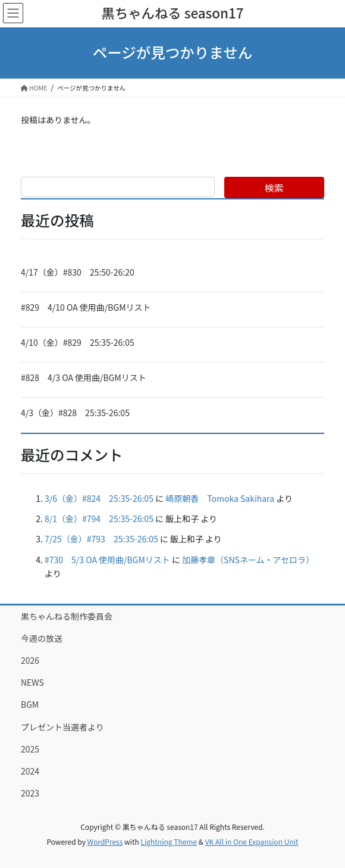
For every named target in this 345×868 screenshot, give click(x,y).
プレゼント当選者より (62, 727)
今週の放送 (42, 638)
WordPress (105, 842)
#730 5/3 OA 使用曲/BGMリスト (107, 560)
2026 (30, 660)
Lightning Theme (169, 842)
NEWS (32, 682)
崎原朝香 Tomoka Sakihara (220, 498)
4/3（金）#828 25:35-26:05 (75, 413)
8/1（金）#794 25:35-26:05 (99, 519)
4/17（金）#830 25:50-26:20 (78, 272)
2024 (30, 771)
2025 (30, 749)
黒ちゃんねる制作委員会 (67, 616)
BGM (30, 704)
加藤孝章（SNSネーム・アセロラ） (248, 560)
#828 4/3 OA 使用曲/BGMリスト (84, 377)
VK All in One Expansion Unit (252, 842)
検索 (274, 188)
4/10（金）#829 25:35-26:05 (78, 342)
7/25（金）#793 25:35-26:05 (101, 539)
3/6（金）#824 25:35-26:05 (99, 498)
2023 (30, 793)
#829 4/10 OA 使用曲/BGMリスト (86, 307)
